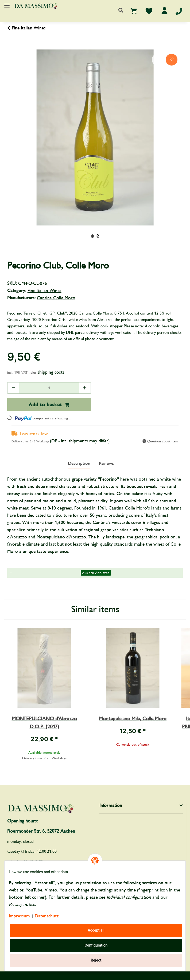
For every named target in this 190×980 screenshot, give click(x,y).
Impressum (19, 916)
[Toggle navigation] (7, 3)
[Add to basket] (11, 47)
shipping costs (51, 372)
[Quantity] (49, 388)
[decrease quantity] (13, 388)
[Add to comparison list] (158, 60)
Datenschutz (47, 916)
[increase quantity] (85, 388)
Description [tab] (79, 463)
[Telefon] (179, 11)
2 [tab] (98, 236)
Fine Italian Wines (44, 291)
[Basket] (134, 11)
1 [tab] (93, 236)
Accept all (96, 930)
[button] (121, 11)
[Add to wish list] (172, 60)
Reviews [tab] (106, 463)
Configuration (96, 945)
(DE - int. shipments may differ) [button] (80, 441)
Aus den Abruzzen (96, 573)
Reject (96, 960)
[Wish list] (149, 11)
